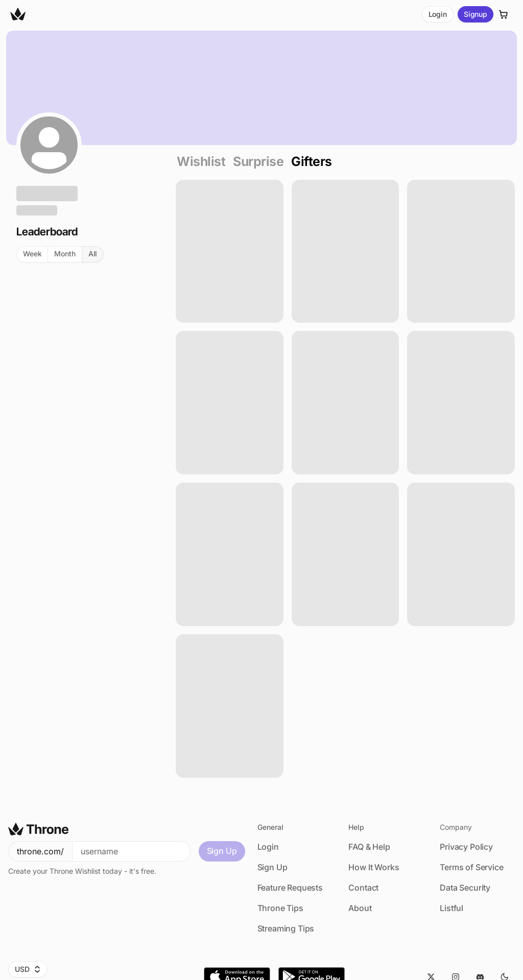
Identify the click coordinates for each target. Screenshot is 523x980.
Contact (363, 888)
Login (438, 14)
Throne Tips (280, 908)
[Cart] (504, 15)
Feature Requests (290, 888)
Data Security (465, 888)
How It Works (374, 867)
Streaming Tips (286, 928)
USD (28, 969)
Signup (476, 14)
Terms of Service (471, 867)
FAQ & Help (369, 847)
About (360, 908)
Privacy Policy (466, 847)
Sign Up (222, 851)
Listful (451, 908)
